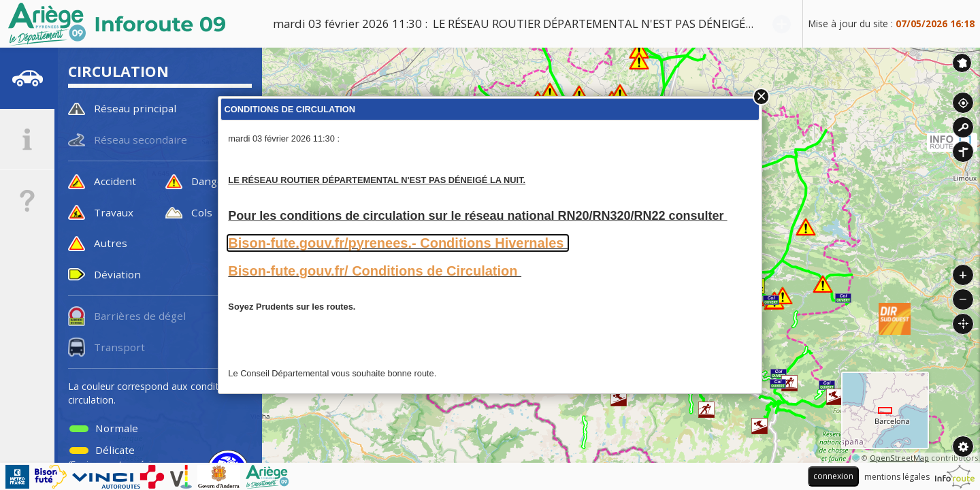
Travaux (114, 212)
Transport (119, 347)
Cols (202, 212)
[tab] (27, 78)
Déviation (117, 274)
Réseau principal (135, 108)
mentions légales (897, 477)
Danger (210, 181)
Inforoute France (962, 63)
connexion (833, 476)
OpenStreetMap (899, 458)
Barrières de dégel (140, 316)
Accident (115, 181)
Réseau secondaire (141, 140)
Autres (111, 243)
